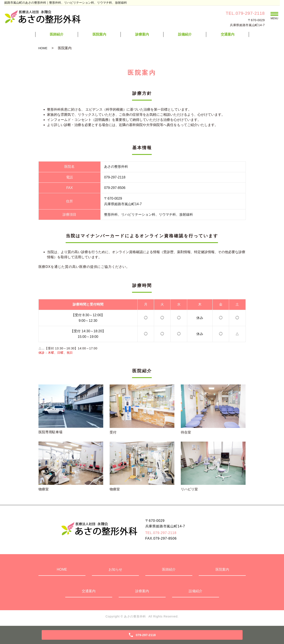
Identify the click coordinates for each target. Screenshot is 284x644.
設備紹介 (185, 34)
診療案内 (142, 34)
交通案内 (228, 34)
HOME (43, 48)
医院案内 (99, 34)
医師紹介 (57, 34)
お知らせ (115, 569)
